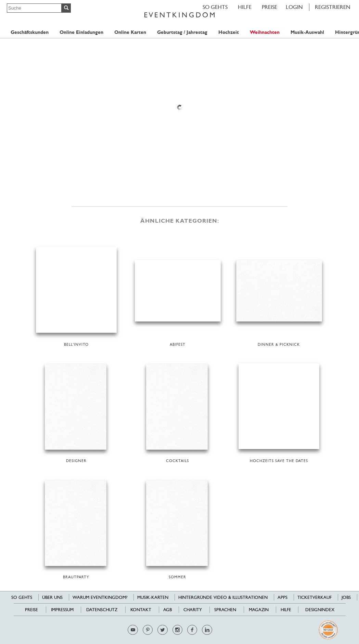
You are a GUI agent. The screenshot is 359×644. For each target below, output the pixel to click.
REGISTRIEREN (333, 7)
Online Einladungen (81, 32)
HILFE (245, 7)
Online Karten (130, 32)
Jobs (346, 597)
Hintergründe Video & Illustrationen (223, 597)
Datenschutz (102, 610)
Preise (270, 7)
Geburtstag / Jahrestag (182, 32)
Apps (283, 597)
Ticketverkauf (315, 597)
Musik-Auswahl (307, 32)
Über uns (52, 597)
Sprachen (225, 610)
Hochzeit (229, 32)
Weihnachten (265, 32)
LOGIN (294, 7)
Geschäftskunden (30, 32)
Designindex (320, 610)
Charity (193, 610)
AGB (168, 610)
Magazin (259, 610)
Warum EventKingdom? (100, 597)
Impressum (62, 610)
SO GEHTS (215, 7)
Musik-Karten (153, 597)
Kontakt (141, 610)
